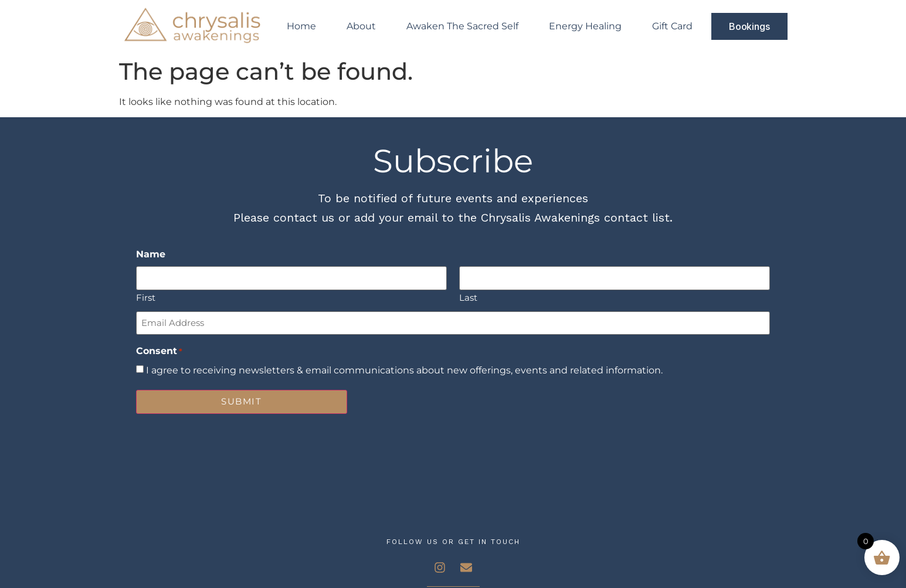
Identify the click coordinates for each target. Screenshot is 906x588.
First (146, 297)
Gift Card (672, 26)
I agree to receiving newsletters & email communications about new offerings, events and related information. (404, 371)
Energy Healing (585, 26)
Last (468, 297)
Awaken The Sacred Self (462, 26)
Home (301, 26)
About (361, 26)
